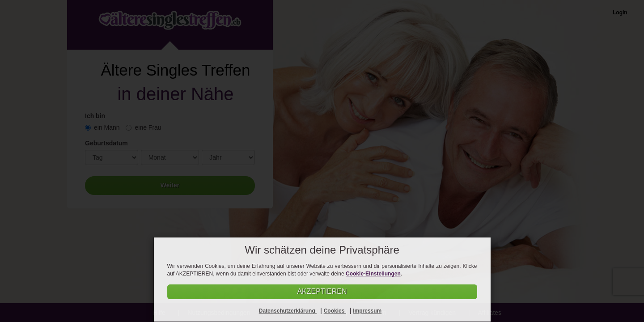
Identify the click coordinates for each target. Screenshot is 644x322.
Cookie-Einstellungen (373, 274)
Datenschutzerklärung (288, 311)
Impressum (367, 311)
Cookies (335, 311)
